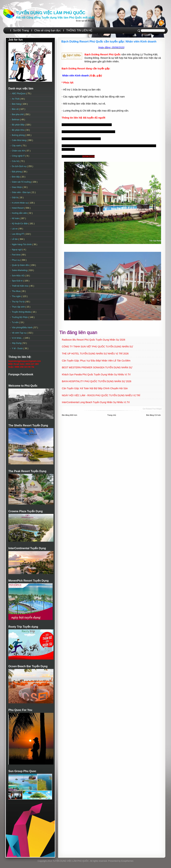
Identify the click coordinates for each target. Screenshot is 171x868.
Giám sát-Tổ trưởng (22, 182)
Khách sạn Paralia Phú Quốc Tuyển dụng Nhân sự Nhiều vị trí (96, 374)
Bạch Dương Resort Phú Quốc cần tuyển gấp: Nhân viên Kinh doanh (109, 42)
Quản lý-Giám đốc (21, 265)
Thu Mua (16, 291)
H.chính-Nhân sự (20, 203)
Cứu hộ (16, 161)
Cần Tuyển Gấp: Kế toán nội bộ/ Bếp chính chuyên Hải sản (95, 388)
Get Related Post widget (152, 409)
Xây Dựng (17, 343)
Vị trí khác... (18, 338)
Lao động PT (18, 234)
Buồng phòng (19, 135)
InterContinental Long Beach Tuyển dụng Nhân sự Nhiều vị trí (96, 402)
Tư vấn (16, 322)
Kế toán (16, 218)
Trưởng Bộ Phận (20, 317)
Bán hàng (17, 104)
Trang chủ (112, 415)
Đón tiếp (16, 177)
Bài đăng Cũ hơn (153, 415)
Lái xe (15, 229)
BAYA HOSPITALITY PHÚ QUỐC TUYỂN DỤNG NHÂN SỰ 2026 (97, 381)
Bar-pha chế (18, 114)
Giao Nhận (17, 187)
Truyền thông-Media (22, 312)
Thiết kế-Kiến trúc (20, 286)
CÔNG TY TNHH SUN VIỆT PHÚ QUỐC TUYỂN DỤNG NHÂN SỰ (97, 347)
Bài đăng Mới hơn (69, 415)
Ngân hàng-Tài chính (22, 244)
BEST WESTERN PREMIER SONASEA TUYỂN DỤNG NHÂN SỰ (97, 367)
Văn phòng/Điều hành (22, 328)
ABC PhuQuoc (19, 94)
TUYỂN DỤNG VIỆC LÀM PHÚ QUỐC (51, 13)
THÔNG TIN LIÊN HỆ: (79, 30)
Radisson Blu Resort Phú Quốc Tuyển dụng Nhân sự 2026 (93, 340)
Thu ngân (17, 296)
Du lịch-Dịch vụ (19, 166)
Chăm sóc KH (19, 151)
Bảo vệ (15, 109)
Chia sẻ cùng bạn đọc (47, 30)
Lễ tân (15, 239)
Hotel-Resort (18, 208)
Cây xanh (17, 146)
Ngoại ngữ (17, 250)
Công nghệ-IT (19, 156)
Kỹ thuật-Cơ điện (20, 224)
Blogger (91, 21)
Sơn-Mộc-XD (18, 276)
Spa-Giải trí (17, 281)
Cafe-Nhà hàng (19, 140)
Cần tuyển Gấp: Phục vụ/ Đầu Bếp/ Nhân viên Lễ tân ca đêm (96, 361)
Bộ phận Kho (18, 130)
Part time (16, 255)
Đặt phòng (17, 172)
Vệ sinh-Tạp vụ (19, 333)
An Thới (16, 99)
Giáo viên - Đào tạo (21, 192)
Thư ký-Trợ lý (19, 302)
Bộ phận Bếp (18, 125)
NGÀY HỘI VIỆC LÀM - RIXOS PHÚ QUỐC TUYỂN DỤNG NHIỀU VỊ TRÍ (101, 395)
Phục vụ (16, 260)
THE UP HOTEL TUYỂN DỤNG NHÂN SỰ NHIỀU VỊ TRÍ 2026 (95, 354)
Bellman (16, 120)
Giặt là (15, 198)
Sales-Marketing (20, 270)
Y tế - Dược (18, 348)
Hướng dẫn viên (20, 213)
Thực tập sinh (19, 307)
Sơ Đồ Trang (21, 30)
